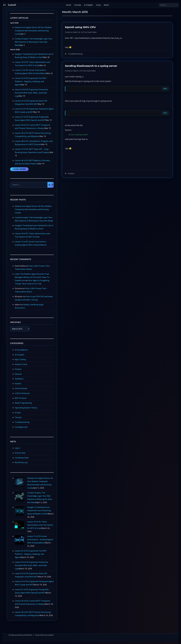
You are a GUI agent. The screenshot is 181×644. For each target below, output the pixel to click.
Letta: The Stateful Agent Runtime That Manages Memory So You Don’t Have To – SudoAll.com (33, 277)
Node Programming (23, 403)
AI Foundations (21, 350)
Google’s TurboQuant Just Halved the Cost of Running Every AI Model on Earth (39, 510)
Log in (17, 448)
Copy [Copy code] (165, 89)
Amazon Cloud (21, 364)
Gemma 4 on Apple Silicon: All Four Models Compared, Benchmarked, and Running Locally (33, 31)
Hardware (19, 379)
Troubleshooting (75, 54)
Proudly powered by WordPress (20, 635)
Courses (77, 5)
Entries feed (20, 453)
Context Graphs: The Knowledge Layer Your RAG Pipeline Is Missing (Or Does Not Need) (34, 42)
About (106, 5)
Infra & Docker (21, 388)
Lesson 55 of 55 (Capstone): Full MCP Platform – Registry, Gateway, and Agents (31, 81)
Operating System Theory (26, 408)
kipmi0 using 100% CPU (80, 27)
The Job (18, 417)
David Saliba (92, 32)
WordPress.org (21, 462)
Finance (18, 369)
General (18, 374)
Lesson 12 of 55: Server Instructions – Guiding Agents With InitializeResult (40, 539)
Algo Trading (20, 359)
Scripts (18, 413)
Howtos (71, 173)
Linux (98, 5)
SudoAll (12, 5)
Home (68, 5)
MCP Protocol (21, 398)
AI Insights (88, 5)
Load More (19, 169)
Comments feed (22, 458)
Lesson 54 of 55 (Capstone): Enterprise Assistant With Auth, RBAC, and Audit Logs (31, 93)
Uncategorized (21, 427)
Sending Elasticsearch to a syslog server (91, 66)
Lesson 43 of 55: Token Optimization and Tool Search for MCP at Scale (40, 525)
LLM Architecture (22, 393)
